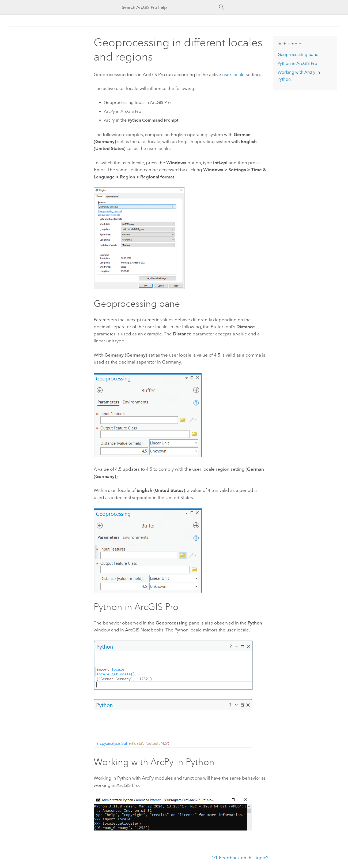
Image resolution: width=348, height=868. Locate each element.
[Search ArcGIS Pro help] (169, 7)
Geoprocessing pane (298, 55)
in (297, 63)
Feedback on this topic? (244, 858)
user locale (233, 74)
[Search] (222, 7)
